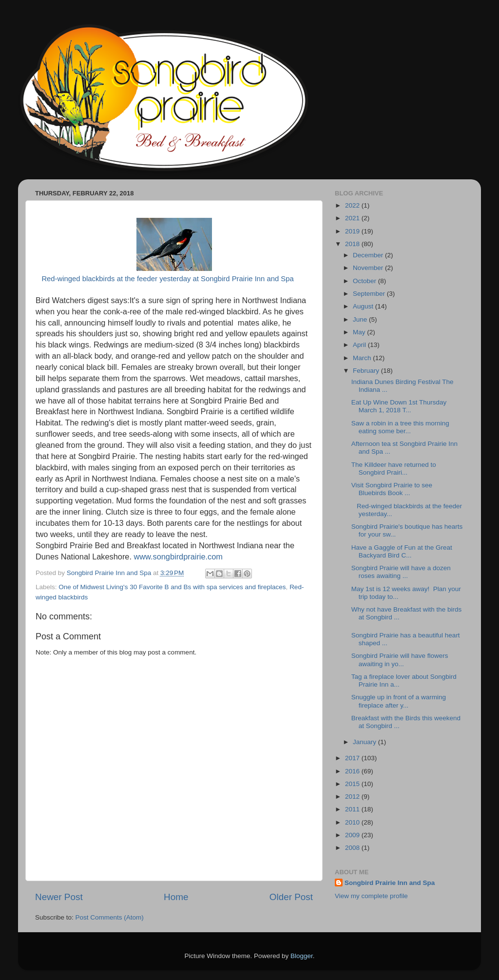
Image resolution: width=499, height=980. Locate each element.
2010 (353, 822)
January (365, 742)
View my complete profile (371, 896)
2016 (353, 771)
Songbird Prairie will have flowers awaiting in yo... (400, 660)
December (369, 255)
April (360, 345)
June (361, 319)
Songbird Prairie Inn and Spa (246, 279)
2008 (353, 848)
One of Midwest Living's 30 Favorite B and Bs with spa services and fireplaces (172, 587)
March (363, 358)
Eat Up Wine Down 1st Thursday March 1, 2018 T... (400, 406)
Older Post (291, 897)
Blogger (302, 956)
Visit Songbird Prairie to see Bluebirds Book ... (392, 489)
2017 (353, 758)
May (360, 332)
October (365, 281)
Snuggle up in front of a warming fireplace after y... (399, 701)
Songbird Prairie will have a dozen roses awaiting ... (401, 572)
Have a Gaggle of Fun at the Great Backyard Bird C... (402, 551)
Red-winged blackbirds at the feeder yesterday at (120, 279)
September (370, 294)
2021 (353, 218)
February (367, 371)
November (369, 268)
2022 (353, 205)
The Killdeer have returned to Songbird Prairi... (394, 469)
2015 (353, 784)
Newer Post (59, 897)
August (364, 306)
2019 (353, 231)
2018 (353, 244)
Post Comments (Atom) (110, 917)
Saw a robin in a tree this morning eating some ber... (400, 427)
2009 (353, 835)
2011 (353, 809)
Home (176, 897)
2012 (353, 797)
